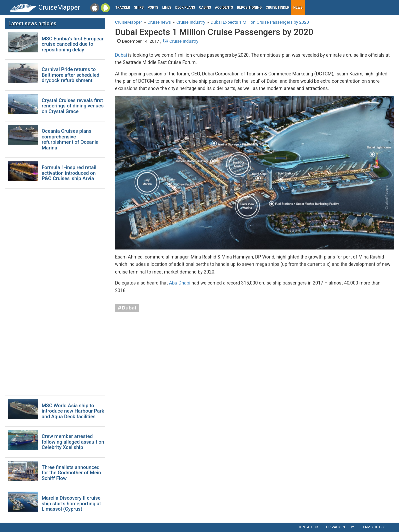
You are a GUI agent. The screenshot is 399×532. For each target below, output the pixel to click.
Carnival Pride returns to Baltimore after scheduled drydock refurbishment (70, 75)
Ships (139, 8)
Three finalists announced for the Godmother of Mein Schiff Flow (71, 473)
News (298, 8)
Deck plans (185, 8)
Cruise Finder (277, 8)
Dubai (121, 55)
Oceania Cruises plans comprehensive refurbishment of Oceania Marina (70, 139)
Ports (153, 8)
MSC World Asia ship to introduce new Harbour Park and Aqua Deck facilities (73, 411)
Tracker (123, 8)
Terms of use (373, 527)
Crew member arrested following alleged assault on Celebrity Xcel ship (73, 442)
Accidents (224, 8)
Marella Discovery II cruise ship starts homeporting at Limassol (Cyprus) (71, 504)
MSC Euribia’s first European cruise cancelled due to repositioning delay (73, 44)
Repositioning (249, 8)
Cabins (205, 8)
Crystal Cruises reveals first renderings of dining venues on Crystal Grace (73, 106)
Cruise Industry (181, 41)
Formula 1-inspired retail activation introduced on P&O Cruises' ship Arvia (69, 173)
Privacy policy (340, 527)
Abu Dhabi (180, 283)
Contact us (308, 527)
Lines (167, 8)
